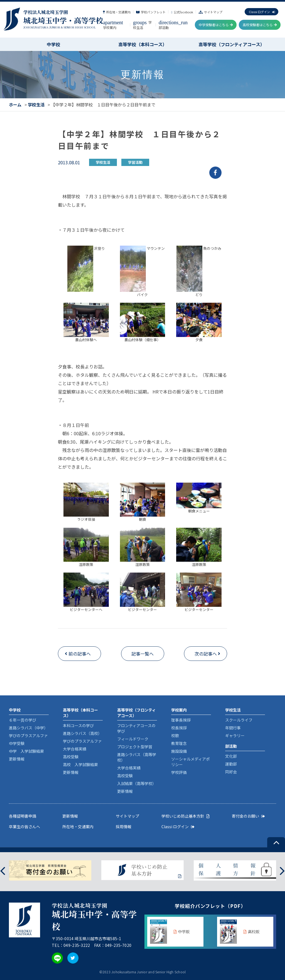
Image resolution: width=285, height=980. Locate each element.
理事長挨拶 (181, 720)
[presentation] (3, 870)
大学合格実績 (75, 749)
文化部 (231, 756)
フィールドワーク (133, 739)
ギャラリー (235, 735)
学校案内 (113, 25)
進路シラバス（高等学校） (137, 757)
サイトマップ (211, 12)
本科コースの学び (78, 725)
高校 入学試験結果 (80, 764)
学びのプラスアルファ (28, 735)
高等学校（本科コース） (143, 44)
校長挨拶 (179, 728)
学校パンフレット (151, 12)
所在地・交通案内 (117, 12)
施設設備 (179, 751)
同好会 (231, 772)
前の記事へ (80, 654)
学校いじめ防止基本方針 (186, 816)
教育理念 (179, 743)
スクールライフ (239, 720)
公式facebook (182, 12)
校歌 (175, 735)
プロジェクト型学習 (135, 747)
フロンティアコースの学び (136, 728)
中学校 (53, 44)
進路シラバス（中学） (28, 728)
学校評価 (179, 772)
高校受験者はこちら (260, 25)
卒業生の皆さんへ (24, 827)
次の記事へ (206, 654)
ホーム (15, 105)
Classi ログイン (262, 12)
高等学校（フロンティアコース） (232, 44)
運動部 (231, 764)
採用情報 (124, 827)
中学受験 (17, 743)
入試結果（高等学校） (137, 783)
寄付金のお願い (248, 816)
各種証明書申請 (23, 816)
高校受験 (71, 757)
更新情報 (17, 759)
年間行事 (233, 728)
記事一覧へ (142, 654)
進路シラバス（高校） (82, 733)
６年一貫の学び (23, 720)
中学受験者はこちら (216, 25)
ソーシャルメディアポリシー (191, 762)
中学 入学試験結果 (26, 751)
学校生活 (142, 25)
